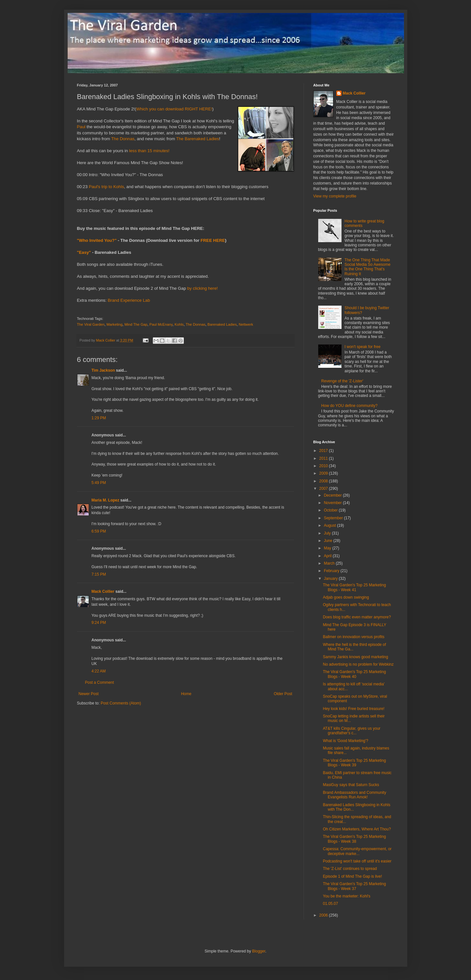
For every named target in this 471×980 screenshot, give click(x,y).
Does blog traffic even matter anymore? (357, 617)
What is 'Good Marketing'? (345, 741)
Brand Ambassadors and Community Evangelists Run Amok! (354, 795)
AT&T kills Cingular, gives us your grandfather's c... (352, 731)
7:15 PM (99, 574)
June (328, 541)
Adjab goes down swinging (346, 597)
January (331, 579)
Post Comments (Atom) (121, 703)
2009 (324, 473)
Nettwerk (246, 324)
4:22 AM (99, 671)
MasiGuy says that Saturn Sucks (351, 785)
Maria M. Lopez (106, 500)
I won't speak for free (362, 347)
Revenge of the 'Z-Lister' (342, 381)
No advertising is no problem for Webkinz (358, 664)
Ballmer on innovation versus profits (353, 637)
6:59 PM (99, 531)
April (328, 556)
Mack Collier (103, 591)
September (334, 518)
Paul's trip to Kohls (106, 187)
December (333, 495)
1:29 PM (99, 418)
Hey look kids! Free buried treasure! (353, 709)
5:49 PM (99, 483)
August (330, 525)
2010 (324, 466)
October (331, 510)
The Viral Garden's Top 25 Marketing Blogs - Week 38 (354, 839)
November (333, 503)
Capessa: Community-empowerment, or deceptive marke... (357, 851)
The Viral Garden (91, 324)
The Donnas (123, 139)
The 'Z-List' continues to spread (350, 869)
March (330, 563)
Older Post (283, 694)
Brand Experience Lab (129, 300)
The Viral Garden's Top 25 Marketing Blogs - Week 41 (354, 587)
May (328, 548)
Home (186, 694)
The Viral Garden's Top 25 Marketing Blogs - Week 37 (354, 886)
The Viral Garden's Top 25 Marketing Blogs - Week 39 (354, 763)
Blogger (259, 951)
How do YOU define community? (349, 406)
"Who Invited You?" (97, 240)
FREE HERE (213, 240)
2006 (324, 915)
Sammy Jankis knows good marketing (355, 657)
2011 (324, 458)
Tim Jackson (103, 370)
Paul (81, 127)
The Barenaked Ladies (198, 139)
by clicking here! (202, 288)
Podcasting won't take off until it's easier (357, 861)
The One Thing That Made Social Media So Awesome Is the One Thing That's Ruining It (367, 267)
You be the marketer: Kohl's (347, 896)
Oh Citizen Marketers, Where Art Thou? (357, 829)
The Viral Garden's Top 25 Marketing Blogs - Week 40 (354, 674)
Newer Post (89, 694)
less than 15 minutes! (149, 151)
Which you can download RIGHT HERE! (174, 109)
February (332, 571)
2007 (324, 489)
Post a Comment (100, 682)
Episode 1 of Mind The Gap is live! (352, 876)
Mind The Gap (136, 324)
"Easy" (84, 252)
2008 (324, 481)
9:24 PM (99, 623)
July (328, 533)
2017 (324, 451)
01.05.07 (330, 904)
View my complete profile (335, 196)
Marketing (114, 324)
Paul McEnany (161, 324)
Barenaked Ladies (222, 324)
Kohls (179, 324)
